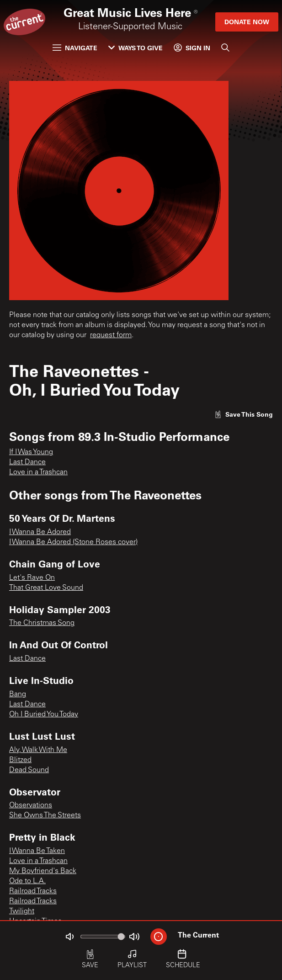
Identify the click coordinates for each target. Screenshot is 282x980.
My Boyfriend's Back (43, 871)
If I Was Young (31, 452)
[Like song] (244, 414)
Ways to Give (136, 48)
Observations (31, 805)
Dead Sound (29, 770)
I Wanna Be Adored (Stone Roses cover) (73, 542)
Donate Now (247, 22)
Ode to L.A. (27, 881)
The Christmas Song (42, 623)
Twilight (22, 911)
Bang (18, 694)
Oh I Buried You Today (44, 715)
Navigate (75, 48)
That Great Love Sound (46, 588)
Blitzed (20, 760)
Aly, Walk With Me (38, 750)
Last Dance (27, 462)
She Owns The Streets (45, 816)
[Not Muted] (69, 937)
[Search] (225, 48)
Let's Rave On (32, 578)
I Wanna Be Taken (37, 851)
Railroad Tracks (33, 891)
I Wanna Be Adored (40, 532)
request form (111, 335)
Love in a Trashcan (38, 472)
